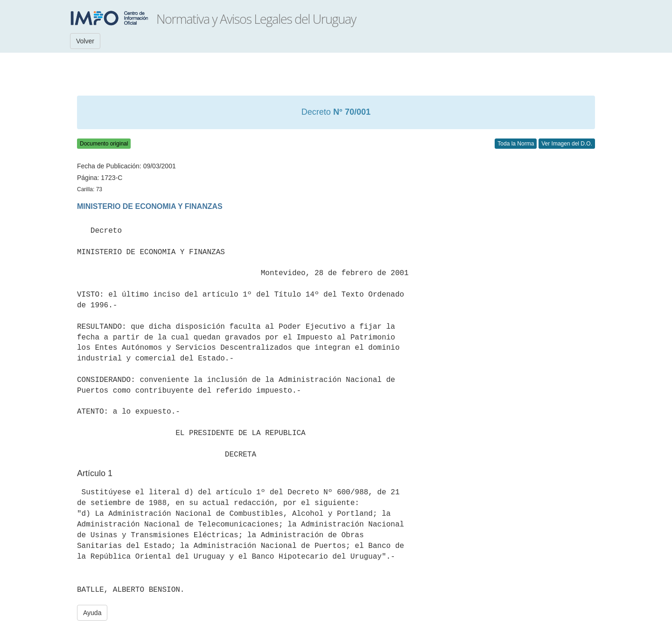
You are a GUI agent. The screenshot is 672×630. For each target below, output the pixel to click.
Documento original (104, 144)
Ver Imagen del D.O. (567, 144)
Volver (85, 41)
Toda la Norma (516, 144)
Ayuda (92, 613)
